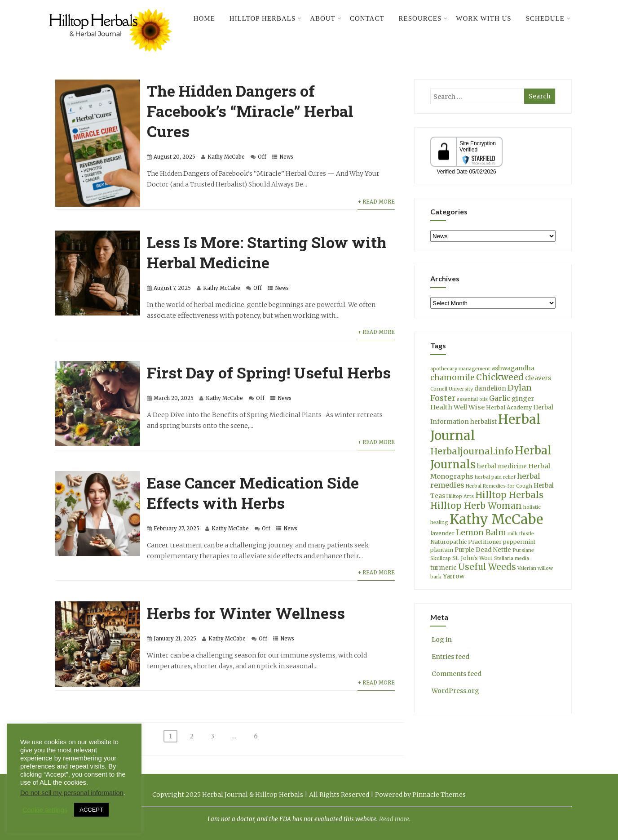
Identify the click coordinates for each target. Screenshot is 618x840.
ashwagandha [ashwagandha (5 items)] (513, 368)
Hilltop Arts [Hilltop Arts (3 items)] (460, 496)
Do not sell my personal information (72, 793)
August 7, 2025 (172, 288)
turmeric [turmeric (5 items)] (444, 568)
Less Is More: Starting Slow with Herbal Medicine (267, 252)
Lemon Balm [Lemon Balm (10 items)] (481, 533)
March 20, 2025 (174, 398)
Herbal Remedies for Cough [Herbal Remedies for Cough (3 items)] (499, 486)
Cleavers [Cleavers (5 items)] (538, 378)
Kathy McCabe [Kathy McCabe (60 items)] (496, 519)
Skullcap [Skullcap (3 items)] (441, 558)
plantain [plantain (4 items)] (442, 550)
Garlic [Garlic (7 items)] (500, 398)
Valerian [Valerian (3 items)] (527, 568)
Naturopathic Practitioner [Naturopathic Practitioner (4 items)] (466, 542)
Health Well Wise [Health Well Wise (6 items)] (457, 407)
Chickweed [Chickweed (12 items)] (500, 377)
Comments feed (456, 674)
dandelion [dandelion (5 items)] (490, 389)
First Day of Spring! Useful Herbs (269, 372)
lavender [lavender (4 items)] (442, 533)
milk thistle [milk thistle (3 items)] (521, 534)
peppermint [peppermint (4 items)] (519, 542)
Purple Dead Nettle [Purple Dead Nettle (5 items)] (483, 550)
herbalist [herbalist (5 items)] (483, 422)
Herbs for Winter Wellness (246, 613)
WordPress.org (455, 691)
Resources (424, 18)
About (326, 18)
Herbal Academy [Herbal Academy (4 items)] (509, 407)
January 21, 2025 (175, 639)
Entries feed (450, 657)
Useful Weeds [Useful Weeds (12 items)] (487, 567)
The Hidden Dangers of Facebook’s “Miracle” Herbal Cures (250, 111)
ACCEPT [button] (91, 810)
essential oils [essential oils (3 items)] (472, 399)
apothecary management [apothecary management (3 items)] (460, 369)
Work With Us (483, 18)
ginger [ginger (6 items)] (523, 399)
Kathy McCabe (226, 157)
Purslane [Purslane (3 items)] (523, 550)
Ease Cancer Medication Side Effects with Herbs (253, 493)
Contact (367, 18)
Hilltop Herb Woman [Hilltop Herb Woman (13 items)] (476, 506)
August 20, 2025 (174, 157)
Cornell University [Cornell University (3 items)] (452, 389)
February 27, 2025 (177, 529)
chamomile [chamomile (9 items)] (452, 378)
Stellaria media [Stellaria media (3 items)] (512, 558)
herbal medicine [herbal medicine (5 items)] (502, 466)
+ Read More (376, 202)
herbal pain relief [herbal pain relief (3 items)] (495, 477)
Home (204, 18)
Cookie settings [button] (45, 810)
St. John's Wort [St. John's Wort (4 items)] (472, 558)
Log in (441, 640)
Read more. (395, 819)
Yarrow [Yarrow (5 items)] (454, 576)
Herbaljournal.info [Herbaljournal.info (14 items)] (472, 451)
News (286, 157)
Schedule (548, 18)
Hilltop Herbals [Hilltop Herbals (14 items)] (509, 495)
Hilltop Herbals (266, 18)
